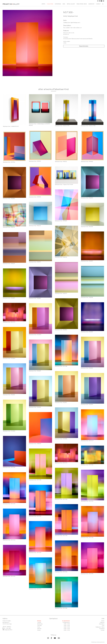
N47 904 (13, 467)
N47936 (13, 162)
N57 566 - (91, 465)
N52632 (39, 407)
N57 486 (65, 366)
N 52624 (13, 431)
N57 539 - (39, 516)
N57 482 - (65, 608)
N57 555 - (91, 501)
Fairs (64, 4)
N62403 (13, 199)
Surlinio (103, 642)
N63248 (91, 297)
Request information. (84, 46)
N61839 (91, 332)
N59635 (65, 221)
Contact (98, 4)
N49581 (39, 197)
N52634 (91, 404)
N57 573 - (65, 463)
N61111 (39, 226)
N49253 (39, 161)
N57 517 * (91, 441)
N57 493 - (13, 576)
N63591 (39, 262)
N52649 (39, 371)
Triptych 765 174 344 (68, 184)
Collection (50, 4)
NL (103, 4)
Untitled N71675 (15, 126)
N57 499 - (91, 574)
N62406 (65, 330)
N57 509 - (39, 552)
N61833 (91, 261)
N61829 (13, 298)
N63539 (13, 263)
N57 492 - (39, 589)
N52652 (91, 368)
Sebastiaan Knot (73, 16)
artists (43, 4)
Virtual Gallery (71, 4)
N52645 (13, 395)
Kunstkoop (91, 4)
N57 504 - (65, 572)
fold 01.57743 (66, 126)
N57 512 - (13, 540)
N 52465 (65, 439)
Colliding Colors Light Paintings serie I (72, 23)
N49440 (91, 161)
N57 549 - (13, 504)
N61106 (91, 227)
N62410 (91, 198)
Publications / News (82, 4)
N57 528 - (91, 537)
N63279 (65, 293)
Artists (103, 621)
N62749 (13, 227)
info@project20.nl (8, 630)
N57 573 (13, 322)
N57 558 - (65, 499)
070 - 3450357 (8, 627)
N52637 (65, 402)
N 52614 (39, 335)
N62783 (65, 257)
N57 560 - (39, 480)
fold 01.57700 (92, 126)
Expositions (58, 4)
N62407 (39, 298)
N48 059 (39, 444)
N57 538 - (65, 535)
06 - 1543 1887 (7, 628)
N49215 (65, 161)
